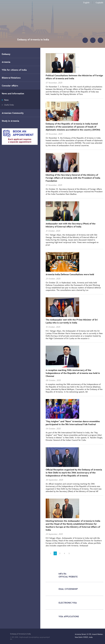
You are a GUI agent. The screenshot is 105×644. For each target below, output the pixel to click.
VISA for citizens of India (14, 70)
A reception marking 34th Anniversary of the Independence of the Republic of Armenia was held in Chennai (73, 373)
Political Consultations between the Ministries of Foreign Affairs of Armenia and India (74, 77)
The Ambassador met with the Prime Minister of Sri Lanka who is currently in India (72, 321)
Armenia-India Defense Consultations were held (70, 274)
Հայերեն (99, 2)
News (6, 100)
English (86, 2)
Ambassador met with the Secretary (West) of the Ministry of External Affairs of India (71, 225)
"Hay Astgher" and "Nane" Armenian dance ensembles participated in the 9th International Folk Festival (73, 423)
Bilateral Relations (11, 78)
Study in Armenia (10, 121)
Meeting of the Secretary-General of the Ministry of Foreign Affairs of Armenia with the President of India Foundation (73, 178)
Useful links (9, 105)
